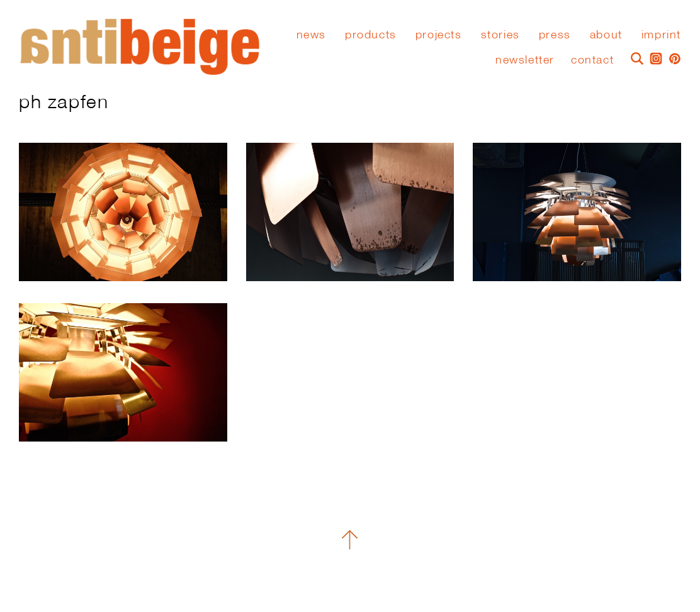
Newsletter (525, 59)
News (311, 35)
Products (371, 35)
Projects (439, 35)
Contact (592, 59)
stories (500, 35)
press (555, 35)
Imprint (661, 35)
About (606, 35)
